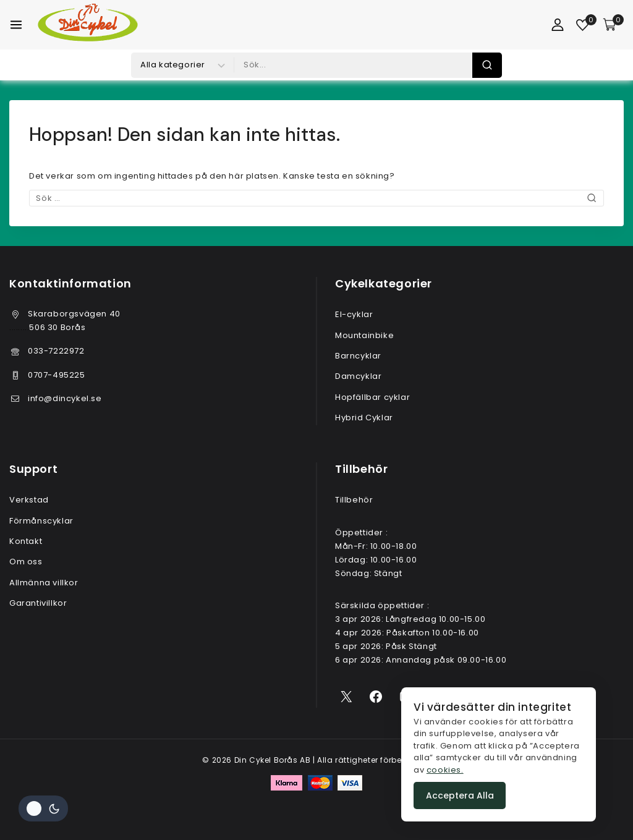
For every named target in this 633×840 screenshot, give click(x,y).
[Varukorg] (613, 25)
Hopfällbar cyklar (372, 397)
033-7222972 (56, 351)
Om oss (26, 562)
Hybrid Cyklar (364, 418)
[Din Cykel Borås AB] (88, 25)
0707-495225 (57, 375)
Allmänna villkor (44, 583)
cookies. (445, 770)
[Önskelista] (583, 25)
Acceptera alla (460, 795)
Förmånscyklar (41, 521)
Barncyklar (358, 356)
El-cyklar (354, 314)
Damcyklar (358, 376)
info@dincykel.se (65, 398)
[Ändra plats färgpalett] (43, 808)
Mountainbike (364, 335)
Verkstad (29, 500)
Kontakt (26, 541)
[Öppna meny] (16, 25)
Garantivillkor (38, 603)
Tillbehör (354, 500)
